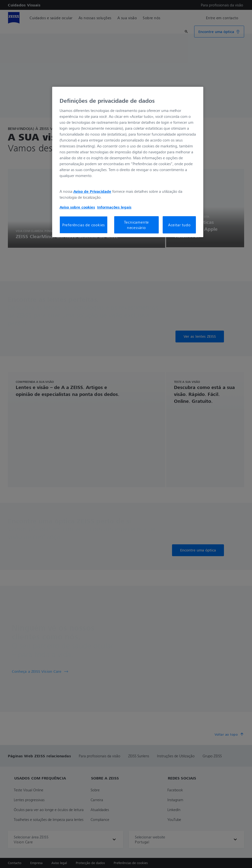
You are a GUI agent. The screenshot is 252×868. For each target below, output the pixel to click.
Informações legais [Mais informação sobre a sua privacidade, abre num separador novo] (114, 207)
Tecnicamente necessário (137, 225)
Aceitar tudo (179, 225)
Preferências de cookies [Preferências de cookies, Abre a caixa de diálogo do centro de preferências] (84, 225)
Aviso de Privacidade (92, 191)
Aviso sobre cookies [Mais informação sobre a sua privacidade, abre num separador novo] (77, 207)
